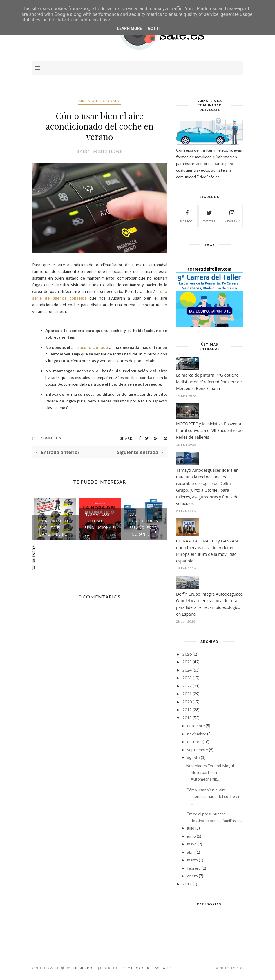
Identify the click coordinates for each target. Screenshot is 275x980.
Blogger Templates (151, 968)
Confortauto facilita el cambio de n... (54, 528)
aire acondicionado (100, 101)
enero (192, 876)
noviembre (197, 734)
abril (191, 852)
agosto (193, 757)
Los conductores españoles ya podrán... (144, 524)
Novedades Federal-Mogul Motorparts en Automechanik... (210, 772)
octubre (194, 742)
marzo (192, 860)
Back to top (228, 968)
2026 (187, 654)
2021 (187, 694)
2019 (187, 710)
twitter (209, 216)
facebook (187, 216)
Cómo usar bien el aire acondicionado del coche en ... (213, 796)
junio (191, 836)
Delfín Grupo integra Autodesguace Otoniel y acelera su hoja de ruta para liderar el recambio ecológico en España (209, 604)
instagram (232, 216)
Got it (154, 28)
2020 (187, 702)
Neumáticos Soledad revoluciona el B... (101, 524)
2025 (187, 662)
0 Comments (49, 438)
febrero (194, 868)
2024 (187, 670)
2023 (187, 678)
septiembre (198, 750)
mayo (192, 844)
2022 (187, 686)
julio (191, 828)
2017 (187, 884)
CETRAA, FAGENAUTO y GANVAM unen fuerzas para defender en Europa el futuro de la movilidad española (207, 551)
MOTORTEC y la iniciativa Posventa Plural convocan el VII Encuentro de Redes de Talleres (209, 430)
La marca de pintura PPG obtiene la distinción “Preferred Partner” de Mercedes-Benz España (209, 382)
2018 (187, 718)
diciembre (196, 726)
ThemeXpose (84, 968)
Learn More (129, 28)
